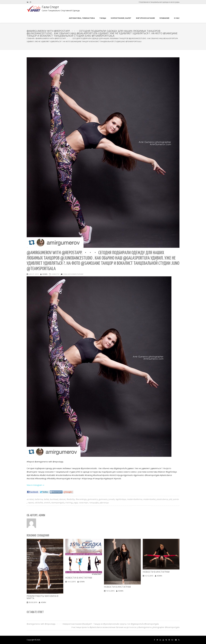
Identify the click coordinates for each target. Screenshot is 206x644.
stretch (47, 503)
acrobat (30, 499)
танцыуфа (94, 503)
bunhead (54, 499)
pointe (176, 499)
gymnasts (103, 499)
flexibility (70, 499)
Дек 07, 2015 (34, 274)
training (69, 503)
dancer (62, 499)
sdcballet (39, 503)
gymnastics (93, 499)
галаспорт (83, 503)
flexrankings (81, 499)
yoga (76, 503)
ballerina (39, 499)
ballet (46, 499)
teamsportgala (58, 503)
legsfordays (121, 499)
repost (31, 503)
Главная (30, 38)
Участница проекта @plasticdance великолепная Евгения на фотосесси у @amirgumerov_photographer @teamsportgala (125, 627)
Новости (55, 274)
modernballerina (134, 499)
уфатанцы (104, 503)
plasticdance (162, 499)
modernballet (149, 499)
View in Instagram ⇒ (35, 485)
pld (170, 499)
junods (111, 499)
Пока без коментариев (73, 274)
